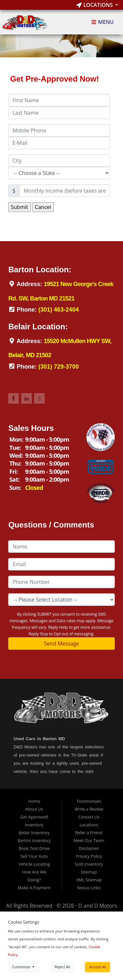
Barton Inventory (34, 840)
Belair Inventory (34, 833)
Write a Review (89, 809)
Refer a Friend (89, 833)
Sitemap (89, 872)
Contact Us (89, 817)
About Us (34, 809)
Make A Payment (34, 888)
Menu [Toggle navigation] (102, 22)
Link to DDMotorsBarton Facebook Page (13, 398)
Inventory (34, 825)
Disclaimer (89, 848)
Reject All (62, 967)
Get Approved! (34, 817)
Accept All (98, 967)
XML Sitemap (89, 880)
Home (34, 801)
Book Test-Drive (34, 848)
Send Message (61, 644)
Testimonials (89, 801)
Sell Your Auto (34, 856)
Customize (24, 967)
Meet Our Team (89, 840)
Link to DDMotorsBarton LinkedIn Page (27, 398)
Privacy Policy (89, 856)
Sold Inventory (89, 864)
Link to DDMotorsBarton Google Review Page (39, 398)
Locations (95, 5)
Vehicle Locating (34, 864)
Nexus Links (89, 888)
